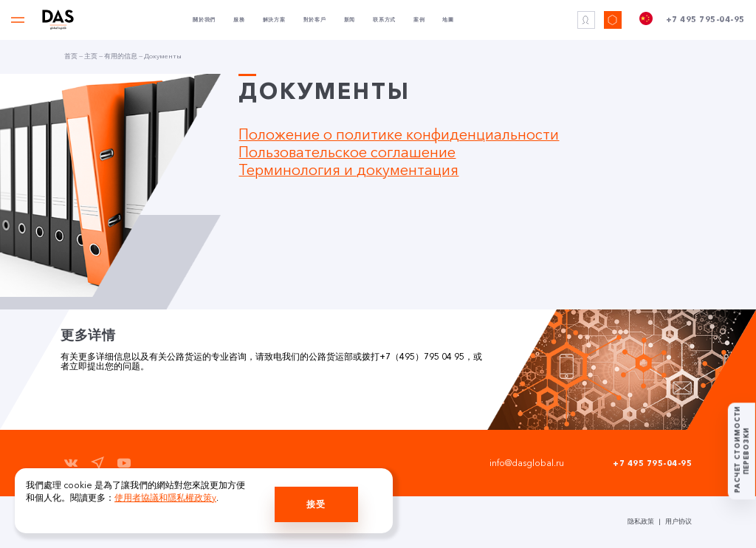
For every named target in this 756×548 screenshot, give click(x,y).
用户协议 (678, 521)
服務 (239, 20)
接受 (316, 504)
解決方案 (274, 20)
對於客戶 (315, 20)
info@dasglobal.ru (527, 463)
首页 (71, 56)
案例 (419, 20)
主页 (91, 56)
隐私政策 (641, 521)
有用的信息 (121, 56)
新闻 (350, 20)
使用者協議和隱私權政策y (165, 498)
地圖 (448, 20)
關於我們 (204, 20)
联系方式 (384, 20)
